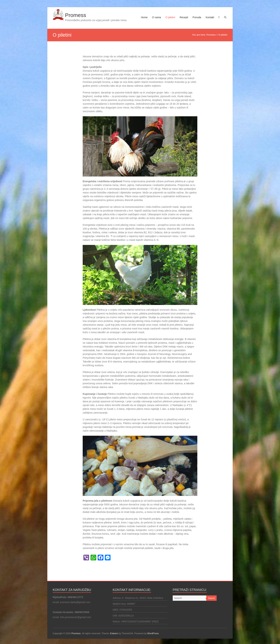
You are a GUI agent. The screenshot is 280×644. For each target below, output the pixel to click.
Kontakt (210, 17)
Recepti (184, 17)
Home (144, 17)
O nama (157, 17)
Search (211, 598)
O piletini (170, 17)
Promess (76, 15)
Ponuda (197, 17)
